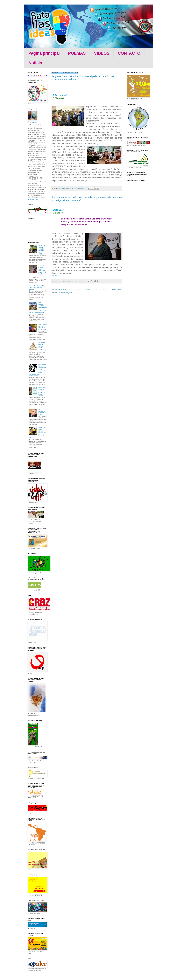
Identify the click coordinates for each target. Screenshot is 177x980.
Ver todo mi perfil (33, 200)
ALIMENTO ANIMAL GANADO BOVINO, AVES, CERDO (42, 250)
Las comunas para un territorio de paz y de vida (43, 327)
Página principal (44, 53)
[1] (98, 143)
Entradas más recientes (59, 289)
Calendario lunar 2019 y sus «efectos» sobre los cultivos (37, 288)
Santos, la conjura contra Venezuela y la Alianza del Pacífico (43, 270)
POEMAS (77, 53)
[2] (86, 181)
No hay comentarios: (80, 188)
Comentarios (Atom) (66, 293)
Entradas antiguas (116, 289)
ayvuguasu (33, 122)
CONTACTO (129, 53)
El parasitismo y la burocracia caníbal (43, 412)
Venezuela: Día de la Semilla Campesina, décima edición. (42, 392)
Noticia (35, 63)
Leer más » (55, 183)
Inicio (88, 289)
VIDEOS (102, 53)
